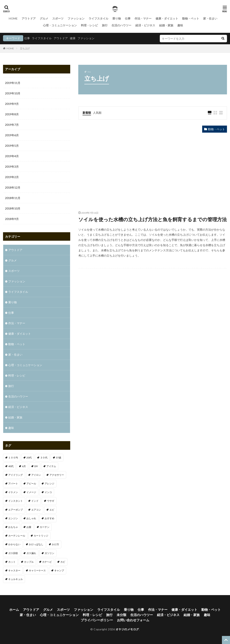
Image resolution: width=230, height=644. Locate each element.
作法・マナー (143, 18)
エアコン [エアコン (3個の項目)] (36, 510)
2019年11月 (13, 83)
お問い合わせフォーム (133, 620)
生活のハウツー (121, 25)
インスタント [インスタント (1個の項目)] (16, 501)
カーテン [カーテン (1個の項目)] (45, 527)
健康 (73, 38)
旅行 (105, 25)
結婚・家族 (166, 25)
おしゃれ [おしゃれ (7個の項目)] (31, 518)
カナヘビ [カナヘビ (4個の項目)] (47, 562)
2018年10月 (13, 208)
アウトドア (29, 18)
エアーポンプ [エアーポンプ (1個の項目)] (16, 510)
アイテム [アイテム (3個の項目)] (51, 466)
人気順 (97, 113)
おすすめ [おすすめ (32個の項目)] (49, 518)
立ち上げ (25, 48)
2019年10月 (13, 93)
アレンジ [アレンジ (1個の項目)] (49, 484)
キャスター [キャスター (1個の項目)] (14, 570)
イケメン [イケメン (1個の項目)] (13, 492)
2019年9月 (12, 104)
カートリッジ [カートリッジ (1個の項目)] (41, 536)
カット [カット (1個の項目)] (12, 562)
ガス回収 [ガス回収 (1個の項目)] (13, 553)
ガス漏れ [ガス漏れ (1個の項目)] (31, 553)
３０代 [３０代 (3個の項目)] (44, 458)
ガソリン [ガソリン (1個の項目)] (49, 553)
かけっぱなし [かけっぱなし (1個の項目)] (36, 544)
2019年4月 (12, 156)
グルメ (44, 18)
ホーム (14, 609)
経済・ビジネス (145, 25)
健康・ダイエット (167, 18)
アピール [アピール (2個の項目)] (31, 484)
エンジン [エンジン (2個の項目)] (13, 518)
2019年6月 (12, 135)
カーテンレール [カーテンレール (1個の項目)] (17, 536)
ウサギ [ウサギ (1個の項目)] (51, 501)
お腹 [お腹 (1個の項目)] (29, 527)
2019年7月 (12, 125)
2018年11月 (13, 198)
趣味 (180, 25)
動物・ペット (191, 18)
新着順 (87, 113)
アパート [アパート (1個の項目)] (13, 484)
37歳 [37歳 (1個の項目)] (59, 458)
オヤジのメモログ (127, 629)
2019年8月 (12, 114)
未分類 (121, 615)
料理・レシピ (89, 25)
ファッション (76, 18)
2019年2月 (12, 177)
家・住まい (210, 18)
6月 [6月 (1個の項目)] (24, 466)
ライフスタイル (98, 18)
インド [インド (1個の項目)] (35, 501)
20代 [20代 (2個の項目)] (29, 458)
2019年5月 (12, 146)
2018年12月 (13, 187)
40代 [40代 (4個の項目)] (11, 466)
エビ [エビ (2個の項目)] (52, 510)
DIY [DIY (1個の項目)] (36, 466)
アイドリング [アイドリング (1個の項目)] (16, 475)
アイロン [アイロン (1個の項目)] (36, 475)
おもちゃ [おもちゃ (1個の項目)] (13, 527)
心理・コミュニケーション (60, 25)
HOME (13, 18)
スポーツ (58, 18)
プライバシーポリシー (97, 620)
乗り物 (117, 18)
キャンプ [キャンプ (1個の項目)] (59, 570)
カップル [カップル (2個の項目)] (29, 562)
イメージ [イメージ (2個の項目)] (31, 492)
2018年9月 (12, 219)
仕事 (128, 18)
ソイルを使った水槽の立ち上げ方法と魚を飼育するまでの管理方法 (153, 219)
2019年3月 (12, 167)
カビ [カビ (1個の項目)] (63, 562)
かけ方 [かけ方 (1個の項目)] (55, 544)
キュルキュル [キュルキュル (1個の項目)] (16, 579)
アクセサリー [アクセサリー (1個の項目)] (57, 475)
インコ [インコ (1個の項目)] (48, 492)
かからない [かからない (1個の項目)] (14, 544)
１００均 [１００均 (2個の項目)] (13, 458)
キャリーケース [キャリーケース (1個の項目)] (37, 570)
